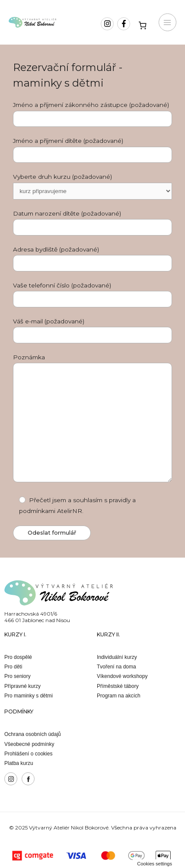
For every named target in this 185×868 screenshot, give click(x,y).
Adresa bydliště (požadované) (92, 259)
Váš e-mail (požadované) (92, 331)
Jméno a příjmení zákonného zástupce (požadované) (92, 114)
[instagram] (108, 24)
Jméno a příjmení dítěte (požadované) (92, 150)
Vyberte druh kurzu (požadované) (92, 186)
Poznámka (92, 420)
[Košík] (143, 25)
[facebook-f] (125, 24)
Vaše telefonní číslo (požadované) (92, 295)
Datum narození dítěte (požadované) (92, 223)
